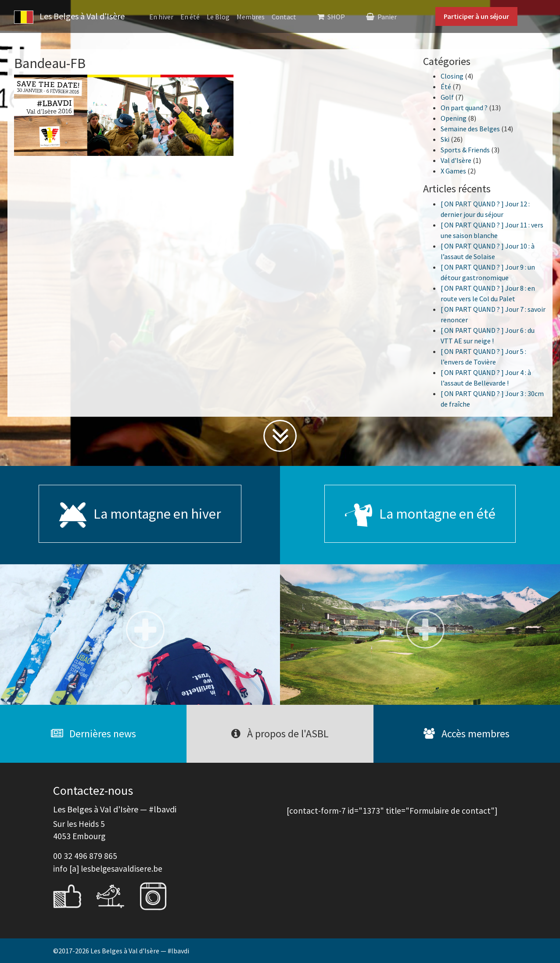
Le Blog (218, 17)
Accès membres (467, 734)
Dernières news (93, 734)
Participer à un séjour (476, 16)
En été (190, 17)
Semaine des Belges (470, 129)
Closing (452, 76)
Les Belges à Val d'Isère (69, 17)
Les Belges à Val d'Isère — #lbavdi (140, 951)
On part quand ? (464, 108)
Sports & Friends (465, 150)
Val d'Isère (456, 160)
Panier (387, 17)
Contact (284, 17)
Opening (454, 118)
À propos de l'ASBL (280, 734)
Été (446, 87)
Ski (445, 139)
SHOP (336, 17)
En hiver (161, 17)
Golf (447, 97)
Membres (251, 17)
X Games (453, 171)
